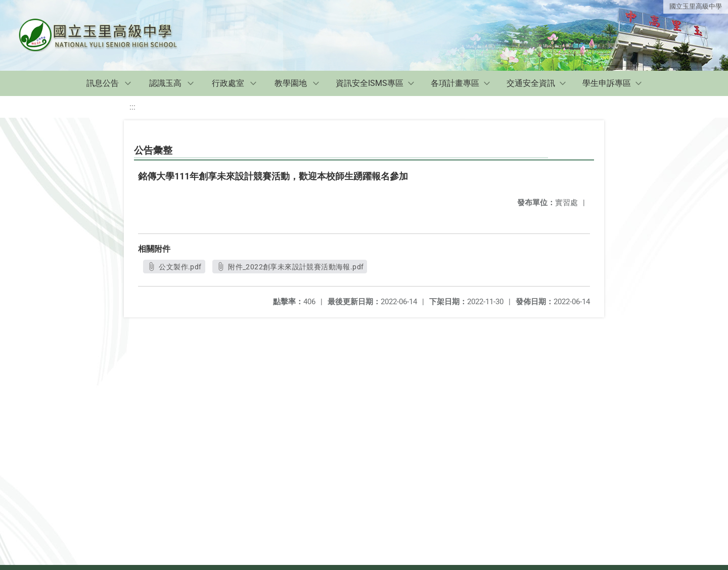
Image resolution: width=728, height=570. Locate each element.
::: (132, 107)
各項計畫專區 (455, 83)
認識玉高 (165, 83)
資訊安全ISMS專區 (370, 83)
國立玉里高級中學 (696, 6)
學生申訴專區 (607, 83)
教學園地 (291, 83)
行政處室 (228, 83)
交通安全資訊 (531, 83)
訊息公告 (103, 83)
